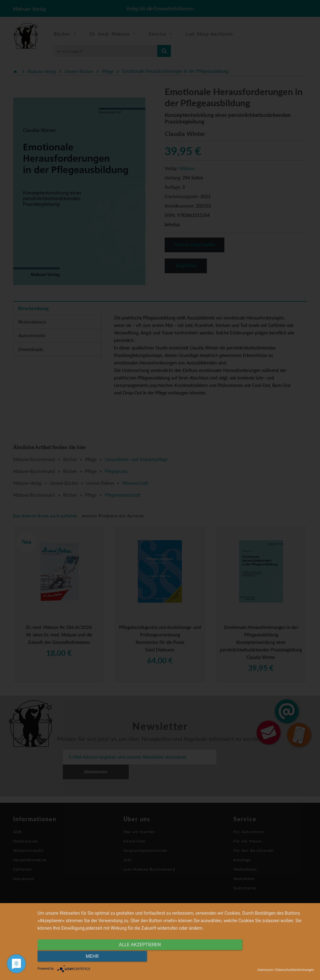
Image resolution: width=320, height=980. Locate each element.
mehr (272, 957)
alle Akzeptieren (134, 957)
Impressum (265, 970)
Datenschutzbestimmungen (295, 970)
